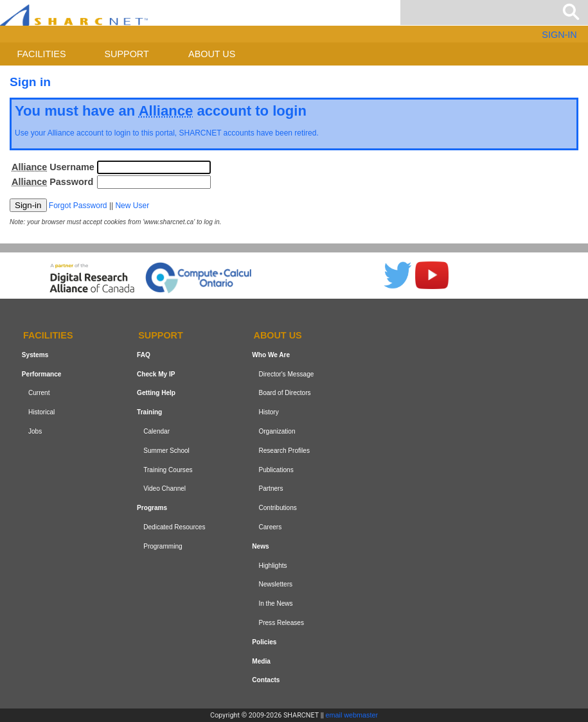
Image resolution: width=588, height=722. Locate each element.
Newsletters (275, 584)
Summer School (166, 451)
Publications (276, 470)
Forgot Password (78, 206)
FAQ (144, 355)
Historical (41, 412)
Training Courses (168, 470)
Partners (271, 489)
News (260, 546)
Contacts (266, 680)
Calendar (156, 431)
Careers (270, 527)
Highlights (272, 566)
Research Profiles (284, 451)
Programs (152, 508)
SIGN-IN (559, 35)
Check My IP (156, 374)
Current (39, 393)
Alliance (61, 133)
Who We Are (271, 355)
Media (261, 661)
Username (53, 167)
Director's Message (286, 374)
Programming (163, 546)
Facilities (42, 54)
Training (149, 412)
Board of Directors (284, 393)
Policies (264, 642)
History (268, 412)
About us (212, 54)
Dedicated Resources (174, 527)
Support (126, 54)
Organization (277, 431)
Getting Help (156, 393)
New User (132, 206)
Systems (35, 355)
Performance (42, 374)
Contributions (277, 508)
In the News (275, 603)
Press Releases (281, 623)
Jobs (35, 431)
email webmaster (352, 715)
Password (52, 182)
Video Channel (165, 489)
